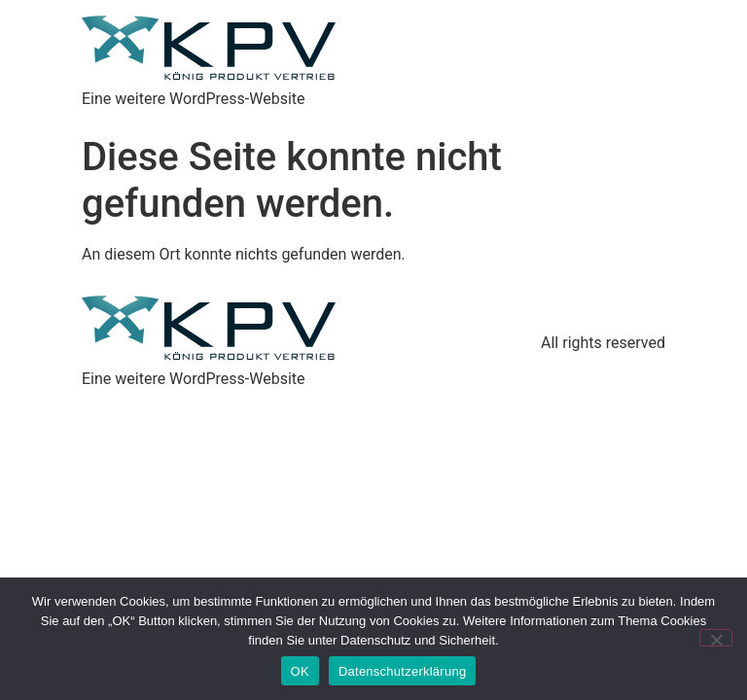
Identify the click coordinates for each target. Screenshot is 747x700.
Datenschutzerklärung (402, 671)
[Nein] (716, 638)
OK (300, 671)
